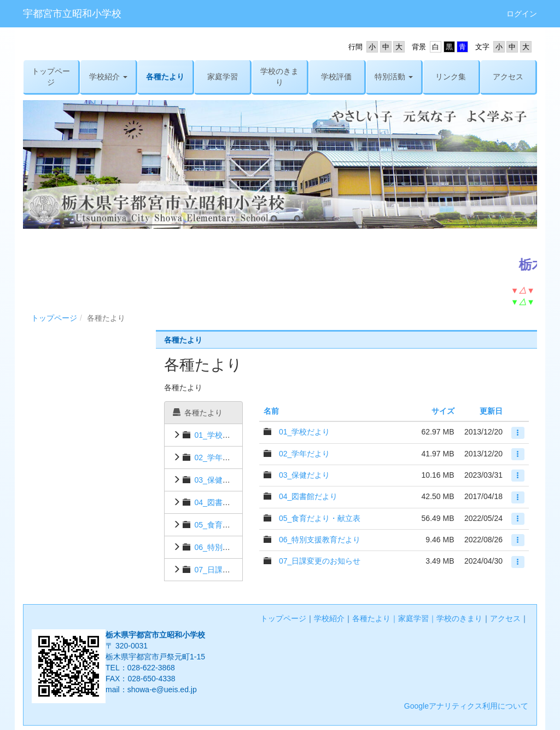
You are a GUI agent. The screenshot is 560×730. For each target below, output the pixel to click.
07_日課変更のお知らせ (235, 570)
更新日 (491, 411)
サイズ (443, 411)
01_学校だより (220, 435)
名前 (271, 411)
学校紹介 (329, 618)
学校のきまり (459, 618)
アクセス (505, 618)
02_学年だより (220, 457)
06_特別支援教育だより (235, 547)
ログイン (522, 14)
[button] (108, 77)
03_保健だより (220, 480)
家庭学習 (413, 618)
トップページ (54, 318)
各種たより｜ (375, 618)
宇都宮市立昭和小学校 (72, 14)
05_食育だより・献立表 (235, 525)
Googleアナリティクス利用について (466, 706)
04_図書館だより (223, 502)
